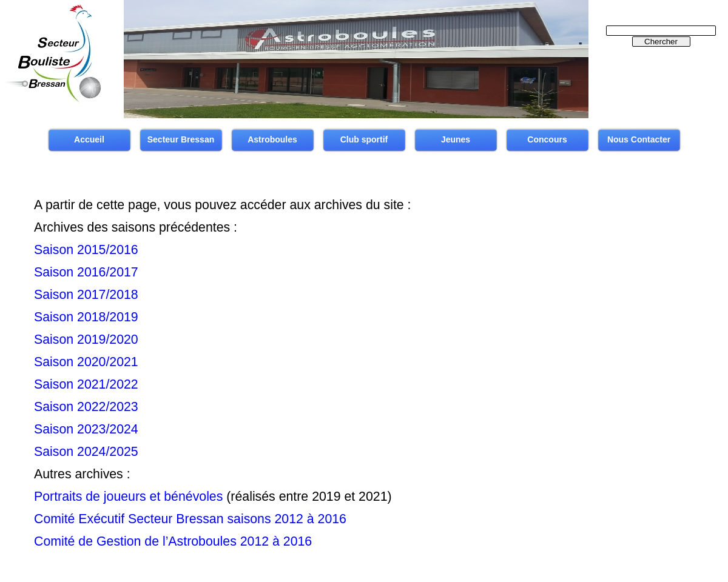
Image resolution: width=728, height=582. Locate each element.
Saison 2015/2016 (86, 250)
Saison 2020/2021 (86, 362)
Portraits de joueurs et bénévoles (128, 497)
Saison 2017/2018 (86, 295)
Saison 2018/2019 (86, 317)
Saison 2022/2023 (86, 407)
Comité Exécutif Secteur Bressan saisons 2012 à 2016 (190, 519)
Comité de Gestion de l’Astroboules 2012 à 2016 (173, 541)
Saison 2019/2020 (86, 339)
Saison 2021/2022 (86, 384)
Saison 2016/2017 (86, 272)
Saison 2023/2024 (86, 429)
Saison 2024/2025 (86, 452)
